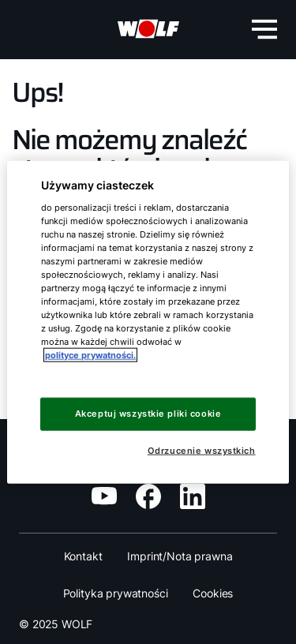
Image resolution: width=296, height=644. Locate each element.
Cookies (213, 593)
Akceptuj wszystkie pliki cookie (148, 414)
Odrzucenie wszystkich (202, 451)
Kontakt (83, 556)
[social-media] (104, 496)
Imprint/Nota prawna (180, 556)
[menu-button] (264, 29)
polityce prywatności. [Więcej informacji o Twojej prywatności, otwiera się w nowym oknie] (90, 355)
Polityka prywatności (116, 593)
